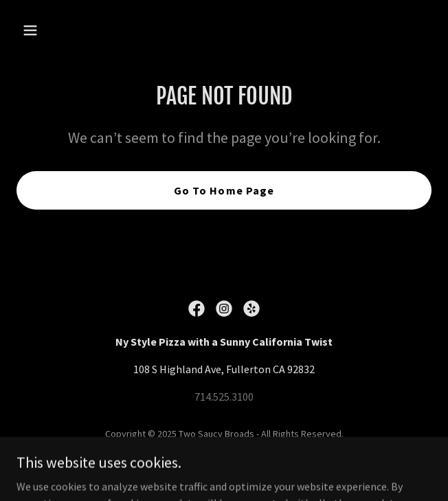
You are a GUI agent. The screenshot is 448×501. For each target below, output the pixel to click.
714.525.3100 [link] (224, 397)
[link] (197, 309)
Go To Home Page (224, 190)
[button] (48, 30)
